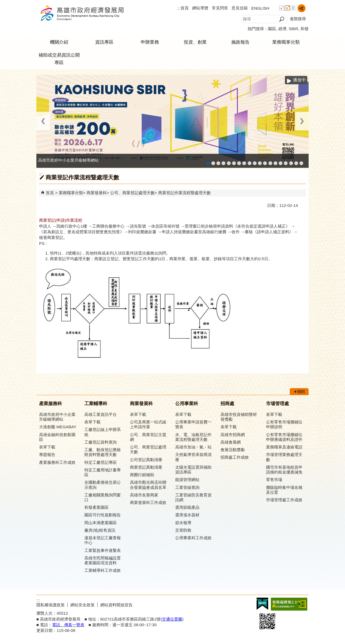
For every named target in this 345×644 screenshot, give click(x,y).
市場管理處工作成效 (284, 500)
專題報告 (47, 455)
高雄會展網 (286, 161)
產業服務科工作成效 (57, 462)
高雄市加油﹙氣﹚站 (193, 447)
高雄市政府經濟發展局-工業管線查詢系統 (255, 161)
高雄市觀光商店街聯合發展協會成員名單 (148, 485)
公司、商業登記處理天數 (132, 193)
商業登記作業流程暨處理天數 (184, 193)
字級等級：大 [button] (293, 8)
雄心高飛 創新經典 (296, 161)
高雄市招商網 (233, 435)
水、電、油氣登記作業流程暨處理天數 (193, 437)
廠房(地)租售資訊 (100, 530)
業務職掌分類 (286, 42)
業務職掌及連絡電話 (284, 447)
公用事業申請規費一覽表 (193, 424)
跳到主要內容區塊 (3, 3)
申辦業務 (150, 42)
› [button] (302, 121)
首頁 (185, 8)
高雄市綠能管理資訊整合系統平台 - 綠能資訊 (265, 161)
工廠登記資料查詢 (101, 442)
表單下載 (47, 447)
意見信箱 (240, 8)
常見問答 (220, 8)
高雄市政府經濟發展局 (82, 13)
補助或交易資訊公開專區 (59, 59)
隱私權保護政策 (51, 605)
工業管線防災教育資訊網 (260, 161)
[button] (282, 19)
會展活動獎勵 (233, 450)
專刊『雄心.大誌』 (291, 161)
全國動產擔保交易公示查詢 (103, 485)
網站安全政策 (82, 605)
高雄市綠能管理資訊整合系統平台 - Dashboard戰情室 (270, 161)
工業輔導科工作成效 (103, 570)
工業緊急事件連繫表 (103, 550)
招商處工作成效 (235, 457)
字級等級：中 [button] (287, 8)
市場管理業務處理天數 (284, 457)
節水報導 (183, 523)
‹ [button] (43, 121)
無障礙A (289, 604)
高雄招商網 (281, 161)
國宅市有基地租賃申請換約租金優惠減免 (284, 470)
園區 (272, 29)
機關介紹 (59, 42)
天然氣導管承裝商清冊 (193, 457)
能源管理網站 (187, 480)
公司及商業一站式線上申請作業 (148, 424)
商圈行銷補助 (142, 475)
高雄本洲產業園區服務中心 (239, 161)
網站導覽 (200, 8)
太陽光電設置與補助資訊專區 (193, 470)
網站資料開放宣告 (116, 605)
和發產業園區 (229, 161)
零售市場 (274, 480)
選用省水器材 (187, 515)
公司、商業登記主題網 (244, 161)
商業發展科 (97, 193)
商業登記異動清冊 (146, 467)
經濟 (282, 29)
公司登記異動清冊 (146, 460)
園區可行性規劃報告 (103, 515)
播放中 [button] (299, 80)
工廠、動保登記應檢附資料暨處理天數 (103, 452)
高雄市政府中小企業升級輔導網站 (208, 161)
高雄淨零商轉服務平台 (275, 161)
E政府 (262, 604)
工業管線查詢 (187, 487)
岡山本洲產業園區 (101, 523)
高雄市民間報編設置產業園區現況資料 (103, 560)
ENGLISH (260, 8)
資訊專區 (104, 42)
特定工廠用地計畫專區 (103, 472)
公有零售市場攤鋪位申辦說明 (284, 424)
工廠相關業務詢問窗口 (103, 497)
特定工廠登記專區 (101, 462)
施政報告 (240, 42)
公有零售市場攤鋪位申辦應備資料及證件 (284, 437)
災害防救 (183, 530)
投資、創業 (195, 42)
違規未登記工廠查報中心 (103, 540)
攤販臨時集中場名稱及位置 (284, 490)
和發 (305, 29)
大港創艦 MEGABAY (58, 427)
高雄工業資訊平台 (234, 161)
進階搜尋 (298, 19)
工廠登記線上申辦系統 (223, 161)
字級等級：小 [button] (282, 8)
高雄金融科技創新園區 (218, 161)
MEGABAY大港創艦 (213, 161)
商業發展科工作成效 (148, 502)
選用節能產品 (187, 507)
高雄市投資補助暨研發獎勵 (239, 417)
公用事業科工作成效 (193, 538)
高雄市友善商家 (250, 161)
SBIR (293, 29)
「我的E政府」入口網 (301, 161)
